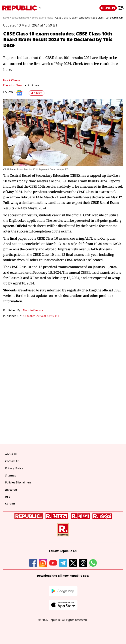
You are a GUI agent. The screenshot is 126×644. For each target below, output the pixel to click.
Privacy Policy (14, 468)
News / (7, 18)
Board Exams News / (43, 18)
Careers (10, 504)
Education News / (21, 18)
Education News (13, 85)
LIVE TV (108, 8)
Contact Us (12, 461)
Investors (11, 490)
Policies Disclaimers (18, 483)
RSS (8, 497)
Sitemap (11, 476)
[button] (37, 93)
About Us (11, 454)
